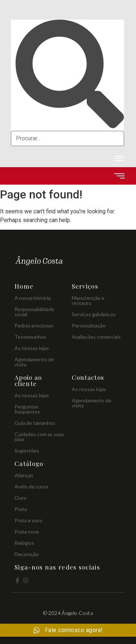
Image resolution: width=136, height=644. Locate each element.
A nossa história (33, 298)
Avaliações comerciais (96, 337)
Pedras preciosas (34, 325)
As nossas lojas (32, 348)
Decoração (27, 554)
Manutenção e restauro (88, 300)
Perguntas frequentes (27, 409)
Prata (21, 509)
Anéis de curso (31, 486)
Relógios (24, 543)
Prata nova (27, 532)
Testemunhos (30, 337)
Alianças (24, 475)
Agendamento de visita (34, 362)
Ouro (20, 498)
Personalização (89, 325)
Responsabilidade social (34, 312)
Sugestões (27, 450)
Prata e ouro (28, 520)
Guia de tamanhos (35, 423)
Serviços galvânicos (94, 314)
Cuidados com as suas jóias (39, 437)
